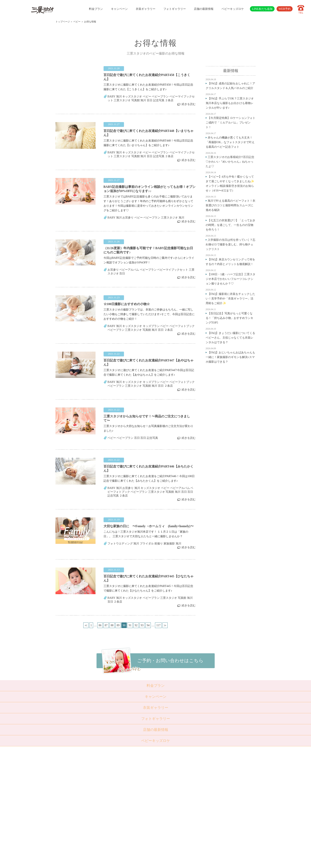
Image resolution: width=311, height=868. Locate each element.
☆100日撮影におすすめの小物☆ (127, 304)
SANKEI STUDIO (152, 862)
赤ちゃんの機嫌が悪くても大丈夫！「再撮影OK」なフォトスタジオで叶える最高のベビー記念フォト (230, 142)
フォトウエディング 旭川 (123, 543)
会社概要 (127, 819)
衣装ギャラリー (146, 9)
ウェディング (109, 799)
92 (136, 625)
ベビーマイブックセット (173, 270)
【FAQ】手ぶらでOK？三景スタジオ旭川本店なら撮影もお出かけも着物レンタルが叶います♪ (230, 103)
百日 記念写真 (156, 100)
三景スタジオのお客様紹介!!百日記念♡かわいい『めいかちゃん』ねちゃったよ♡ (230, 162)
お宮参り (128, 218)
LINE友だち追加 (262, 9)
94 (148, 625)
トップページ (63, 22)
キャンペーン (119, 9)
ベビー (77, 22)
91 (130, 625)
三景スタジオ (122, 100)
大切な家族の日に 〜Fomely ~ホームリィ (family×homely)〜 (149, 526)
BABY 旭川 (115, 96)
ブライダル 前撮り (151, 543)
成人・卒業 (108, 794)
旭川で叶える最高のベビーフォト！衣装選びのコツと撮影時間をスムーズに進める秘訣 (230, 205)
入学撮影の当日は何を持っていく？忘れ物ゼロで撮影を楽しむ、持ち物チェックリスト (230, 244)
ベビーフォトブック (182, 326)
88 (112, 625)
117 (158, 625)
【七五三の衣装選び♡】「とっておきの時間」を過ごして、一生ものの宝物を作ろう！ (230, 225)
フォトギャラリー (175, 9)
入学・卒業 (108, 789)
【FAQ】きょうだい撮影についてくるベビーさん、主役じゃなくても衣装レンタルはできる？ (230, 338)
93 (142, 625)
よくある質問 (130, 814)
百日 (122, 273)
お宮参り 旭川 (131, 488)
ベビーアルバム (129, 270)
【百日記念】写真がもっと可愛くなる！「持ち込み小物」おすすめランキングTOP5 (229, 318)
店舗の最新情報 (204, 9)
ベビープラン (160, 96)
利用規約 (127, 833)
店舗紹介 (127, 809)
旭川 (143, 100)
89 (118, 625)
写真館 (136, 100)
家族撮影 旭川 (172, 543)
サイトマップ (130, 829)
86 (100, 625)
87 (106, 625)
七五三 (105, 785)
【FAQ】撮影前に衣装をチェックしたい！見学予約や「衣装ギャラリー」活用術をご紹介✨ (230, 298)
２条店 (169, 100)
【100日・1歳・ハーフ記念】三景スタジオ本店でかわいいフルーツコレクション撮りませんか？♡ (231, 279)
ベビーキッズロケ (233, 9)
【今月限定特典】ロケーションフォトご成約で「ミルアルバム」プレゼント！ (230, 122)
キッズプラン (151, 326)
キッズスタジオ (132, 96)
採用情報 (127, 824)
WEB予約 (285, 9)
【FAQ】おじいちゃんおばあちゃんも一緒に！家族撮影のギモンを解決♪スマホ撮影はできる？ (230, 357)
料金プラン (96, 9)
